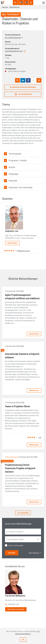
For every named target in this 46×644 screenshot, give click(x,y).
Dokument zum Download (18, 187)
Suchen (12, 553)
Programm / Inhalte (15, 160)
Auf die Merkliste (23, 94)
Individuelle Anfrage (16, 609)
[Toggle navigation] (44, 3)
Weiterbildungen (15, 7)
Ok (23, 639)
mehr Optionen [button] (35, 553)
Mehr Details (12, 243)
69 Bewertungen (24, 251)
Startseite (5, 7)
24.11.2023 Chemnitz (13, 38)
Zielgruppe (11, 174)
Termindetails (13, 154)
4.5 (40, 437)
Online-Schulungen (16, 545)
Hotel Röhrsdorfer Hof (14, 51)
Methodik (11, 181)
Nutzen (10, 167)
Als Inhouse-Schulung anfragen (23, 87)
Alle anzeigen (23, 513)
